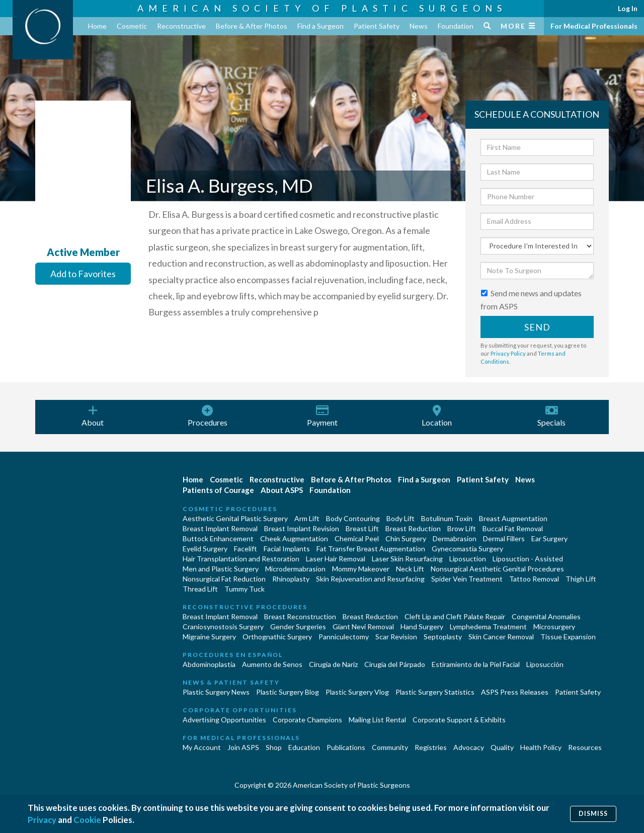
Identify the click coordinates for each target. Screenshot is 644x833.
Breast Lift (362, 528)
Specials (551, 416)
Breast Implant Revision (302, 528)
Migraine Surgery (209, 637)
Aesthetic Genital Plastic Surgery (235, 518)
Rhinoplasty (291, 579)
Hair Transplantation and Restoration (241, 559)
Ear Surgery (549, 538)
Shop (274, 747)
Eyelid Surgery (205, 549)
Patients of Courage (218, 490)
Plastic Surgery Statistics (435, 692)
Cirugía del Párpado (395, 664)
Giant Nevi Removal (363, 627)
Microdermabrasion (295, 569)
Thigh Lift (581, 579)
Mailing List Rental (377, 720)
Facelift (246, 549)
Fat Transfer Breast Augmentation (371, 549)
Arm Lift (307, 518)
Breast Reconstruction (300, 616)
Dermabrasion (455, 538)
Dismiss (593, 814)
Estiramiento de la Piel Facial (476, 664)
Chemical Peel (357, 538)
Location (437, 416)
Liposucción (545, 664)
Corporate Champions (307, 720)
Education (304, 747)
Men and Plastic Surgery (221, 569)
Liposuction (468, 559)
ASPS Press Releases (515, 692)
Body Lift (400, 518)
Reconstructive (181, 26)
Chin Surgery (406, 538)
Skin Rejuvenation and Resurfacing (370, 579)
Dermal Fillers (504, 538)
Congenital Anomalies (546, 616)
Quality (502, 747)
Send (537, 327)
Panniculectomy (344, 637)
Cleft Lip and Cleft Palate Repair (455, 616)
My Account (202, 747)
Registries (431, 747)
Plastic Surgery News (216, 692)
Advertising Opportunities (224, 720)
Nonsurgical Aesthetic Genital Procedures (497, 569)
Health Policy (541, 747)
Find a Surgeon (320, 26)
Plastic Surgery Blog (288, 692)
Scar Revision (396, 637)
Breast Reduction (413, 528)
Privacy (42, 820)
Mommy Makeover (361, 569)
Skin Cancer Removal (501, 637)
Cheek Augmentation (294, 538)
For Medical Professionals (594, 26)
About (93, 416)
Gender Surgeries (298, 627)
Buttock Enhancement (218, 538)
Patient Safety (377, 26)
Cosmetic (132, 26)
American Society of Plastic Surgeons (322, 8)
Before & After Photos (252, 26)
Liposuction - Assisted (528, 559)
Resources (585, 747)
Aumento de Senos (272, 664)
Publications (346, 747)
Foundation (456, 26)
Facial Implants (287, 549)
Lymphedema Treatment (488, 627)
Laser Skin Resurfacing (407, 559)
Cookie (87, 820)
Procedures (207, 416)
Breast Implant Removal (220, 528)
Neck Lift (410, 569)
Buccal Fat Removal (513, 528)
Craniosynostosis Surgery (223, 627)
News (419, 26)
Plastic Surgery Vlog (357, 692)
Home (97, 26)
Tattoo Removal (534, 579)
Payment (322, 416)
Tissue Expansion (568, 637)
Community (390, 747)
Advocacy (469, 747)
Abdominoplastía (209, 664)
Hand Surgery (422, 627)
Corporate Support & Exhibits (459, 720)
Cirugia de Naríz (333, 664)
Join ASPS (243, 747)
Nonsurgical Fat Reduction (224, 579)
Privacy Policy (508, 353)
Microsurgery (554, 627)
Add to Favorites (83, 274)
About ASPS (282, 490)
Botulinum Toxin (447, 518)
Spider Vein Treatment (467, 579)
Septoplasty (443, 637)
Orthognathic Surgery (277, 637)
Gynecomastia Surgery (467, 549)
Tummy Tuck (245, 589)
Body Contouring (353, 518)
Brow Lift (462, 528)
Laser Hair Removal (336, 559)
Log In (628, 8)
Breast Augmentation (513, 518)
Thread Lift (200, 589)
